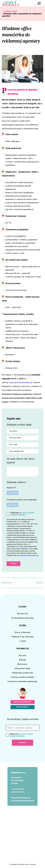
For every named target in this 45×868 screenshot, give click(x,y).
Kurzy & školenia (22, 633)
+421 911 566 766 (17, 789)
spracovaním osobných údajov (22, 514)
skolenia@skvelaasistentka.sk (22, 801)
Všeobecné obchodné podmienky (23, 682)
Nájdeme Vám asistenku (22, 637)
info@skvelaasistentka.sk (29, 556)
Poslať (13, 564)
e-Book (23, 641)
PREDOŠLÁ (7, 583)
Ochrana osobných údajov (23, 677)
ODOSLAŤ (23, 743)
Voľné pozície (10, 12)
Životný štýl (22, 614)
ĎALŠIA (40, 583)
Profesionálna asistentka (22, 618)
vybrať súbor (12, 493)
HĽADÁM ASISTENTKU (23, 702)
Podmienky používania (22, 673)
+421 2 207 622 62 (18, 792)
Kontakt (23, 660)
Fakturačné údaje (22, 669)
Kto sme (23, 656)
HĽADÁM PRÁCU (22, 707)
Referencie (22, 664)
